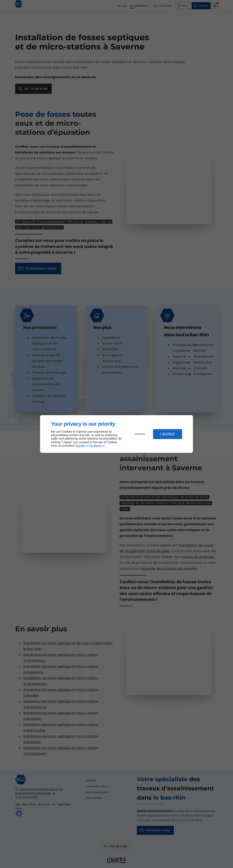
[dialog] (116, 434)
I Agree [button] (167, 434)
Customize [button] (140, 434)
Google (80, 446)
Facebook (95, 446)
